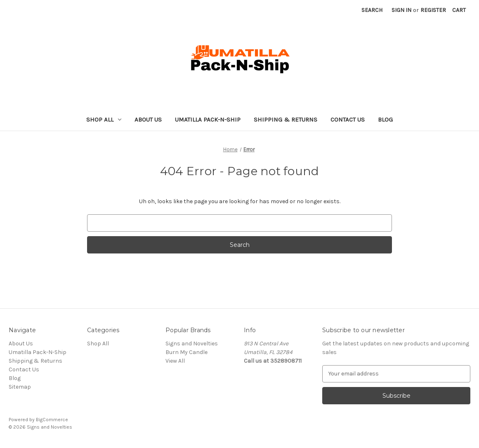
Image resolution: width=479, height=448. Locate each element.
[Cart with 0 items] (459, 10)
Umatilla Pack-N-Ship (208, 120)
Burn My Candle (186, 352)
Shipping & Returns (286, 120)
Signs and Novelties (192, 344)
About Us (148, 120)
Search (372, 10)
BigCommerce (52, 420)
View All (175, 361)
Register (433, 10)
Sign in (401, 10)
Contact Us (348, 120)
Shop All (104, 120)
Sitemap (20, 387)
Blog (385, 120)
